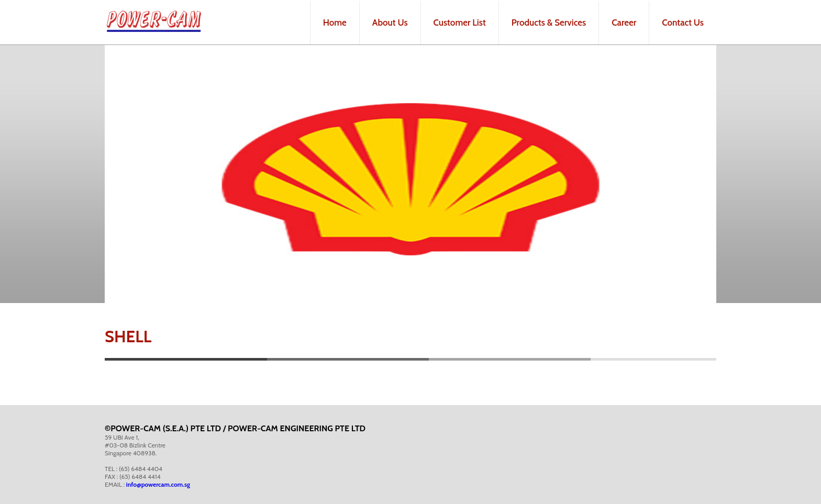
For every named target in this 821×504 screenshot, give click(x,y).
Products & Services (549, 23)
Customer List (460, 23)
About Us (390, 23)
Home (335, 23)
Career (624, 23)
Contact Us (683, 23)
